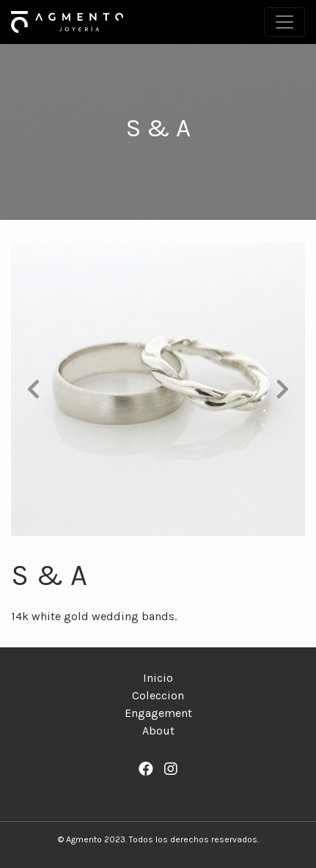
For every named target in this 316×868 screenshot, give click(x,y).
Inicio (158, 678)
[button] (33, 389)
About (158, 731)
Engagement (158, 713)
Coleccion (158, 695)
